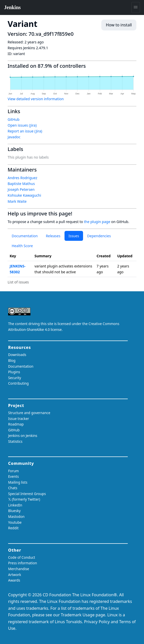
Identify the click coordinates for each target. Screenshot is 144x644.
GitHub (14, 119)
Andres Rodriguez (22, 178)
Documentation (25, 236)
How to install (119, 25)
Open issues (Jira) (22, 125)
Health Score (22, 246)
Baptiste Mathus (21, 184)
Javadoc (14, 137)
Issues (74, 236)
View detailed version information (36, 99)
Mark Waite (17, 201)
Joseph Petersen (21, 189)
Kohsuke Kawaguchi (24, 195)
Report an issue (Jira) (25, 131)
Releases (53, 236)
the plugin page (97, 222)
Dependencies (99, 236)
